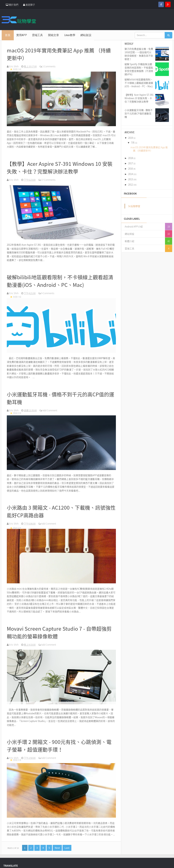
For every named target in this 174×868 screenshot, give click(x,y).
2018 (130, 158)
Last (67, 842)
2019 (130, 138)
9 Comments (48, 290)
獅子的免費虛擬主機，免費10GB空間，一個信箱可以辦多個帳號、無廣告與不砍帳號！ (139, 54)
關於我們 (12, 5)
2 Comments (49, 65)
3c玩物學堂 (134, 206)
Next (57, 842)
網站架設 (129, 234)
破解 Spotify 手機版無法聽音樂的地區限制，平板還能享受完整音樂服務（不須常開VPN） (139, 69)
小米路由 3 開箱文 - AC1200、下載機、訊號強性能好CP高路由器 (59, 507)
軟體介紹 (16, 69)
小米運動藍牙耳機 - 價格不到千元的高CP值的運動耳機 (61, 395)
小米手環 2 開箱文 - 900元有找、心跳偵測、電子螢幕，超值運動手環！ (60, 740)
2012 (130, 184)
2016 (130, 168)
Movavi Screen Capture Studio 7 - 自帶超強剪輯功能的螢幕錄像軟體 (60, 627)
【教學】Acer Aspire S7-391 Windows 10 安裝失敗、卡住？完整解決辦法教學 (60, 166)
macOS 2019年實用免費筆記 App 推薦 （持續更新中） (59, 53)
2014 (130, 174)
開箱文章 (16, 410)
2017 (130, 163)
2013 (130, 179)
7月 (133, 142)
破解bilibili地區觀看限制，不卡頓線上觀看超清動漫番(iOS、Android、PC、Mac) (61, 278)
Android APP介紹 (134, 226)
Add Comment (50, 407)
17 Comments (49, 178)
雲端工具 (129, 248)
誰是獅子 (29, 5)
